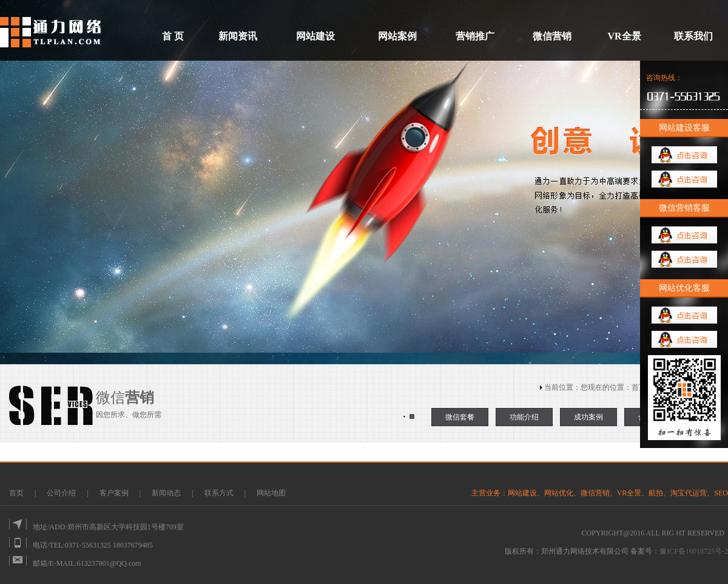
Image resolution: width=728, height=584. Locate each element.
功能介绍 (524, 417)
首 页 (173, 36)
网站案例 (397, 36)
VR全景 (624, 36)
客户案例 (115, 493)
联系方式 (219, 493)
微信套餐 (460, 417)
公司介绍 (61, 493)
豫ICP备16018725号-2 (694, 551)
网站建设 (315, 36)
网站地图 (271, 493)
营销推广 (475, 36)
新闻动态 (167, 493)
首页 (639, 387)
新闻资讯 (238, 36)
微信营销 (552, 36)
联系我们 (693, 36)
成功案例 (588, 417)
